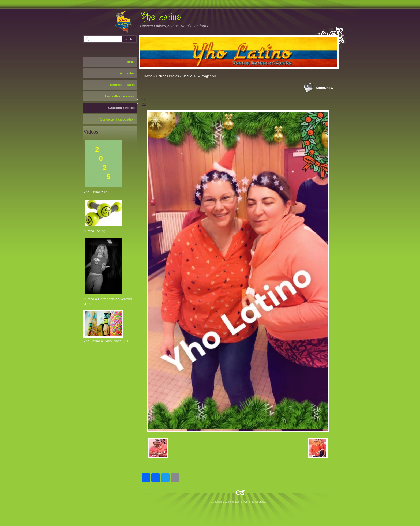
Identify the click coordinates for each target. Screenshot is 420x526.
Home (148, 76)
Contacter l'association (117, 119)
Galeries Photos (167, 76)
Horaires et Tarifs (122, 85)
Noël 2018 (190, 76)
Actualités (127, 73)
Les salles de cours (120, 96)
